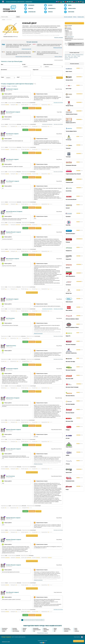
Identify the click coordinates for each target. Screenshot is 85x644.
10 (41, 620)
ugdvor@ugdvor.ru (70, 37)
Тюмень (45, 631)
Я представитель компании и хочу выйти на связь (75, 44)
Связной (74, 206)
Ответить (38, 108)
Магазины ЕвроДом (74, 403)
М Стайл (74, 437)
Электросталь (67, 59)
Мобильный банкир (58, 48)
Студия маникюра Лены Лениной (74, 172)
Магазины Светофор (74, 360)
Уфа (55, 631)
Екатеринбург (36, 628)
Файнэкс (74, 95)
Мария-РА (74, 334)
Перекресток (74, 249)
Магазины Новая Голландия (74, 385)
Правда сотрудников (7, 637)
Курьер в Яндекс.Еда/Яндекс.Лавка (23, 57)
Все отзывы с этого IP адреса (58, 102)
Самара (75, 56)
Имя (2, 64)
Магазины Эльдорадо (74, 343)
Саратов (66, 58)
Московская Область (79, 55)
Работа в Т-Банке (58, 57)
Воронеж (25, 628)
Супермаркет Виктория (74, 164)
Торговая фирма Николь (74, 130)
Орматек (74, 266)
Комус (74, 488)
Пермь (55, 630)
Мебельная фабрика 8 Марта (74, 326)
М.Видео (74, 428)
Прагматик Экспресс (74, 232)
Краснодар (4, 630)
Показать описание (58, 37)
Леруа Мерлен (74, 445)
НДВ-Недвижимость (74, 275)
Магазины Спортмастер (74, 351)
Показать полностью (38, 333)
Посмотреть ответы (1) (32, 293)
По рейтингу (14, 86)
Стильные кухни (74, 181)
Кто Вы (24, 64)
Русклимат (74, 215)
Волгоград (76, 58)
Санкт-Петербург (68, 55)
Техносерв (74, 155)
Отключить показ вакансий (59, 60)
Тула (72, 56)
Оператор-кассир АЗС (26, 49)
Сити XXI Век (74, 189)
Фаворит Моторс (74, 104)
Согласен (25, 108)
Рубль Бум (74, 223)
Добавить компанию (79, 641)
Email (18, 77)
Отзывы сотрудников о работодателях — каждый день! (19, 2)
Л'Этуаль (74, 462)
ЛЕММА (74, 454)
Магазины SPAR (74, 420)
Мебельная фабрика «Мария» (74, 317)
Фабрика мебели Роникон (74, 112)
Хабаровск (66, 631)
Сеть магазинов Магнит (74, 198)
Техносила (74, 147)
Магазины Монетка (74, 394)
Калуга (69, 56)
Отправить (59, 78)
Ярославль (71, 58)
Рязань (79, 56)
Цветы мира (74, 87)
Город (2, 77)
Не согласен (32, 108)
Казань (55, 628)
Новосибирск (46, 630)
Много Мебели (74, 309)
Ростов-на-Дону (67, 630)
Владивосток (5, 628)
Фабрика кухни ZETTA (74, 121)
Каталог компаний (68, 17)
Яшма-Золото (74, 70)
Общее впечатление (48, 64)
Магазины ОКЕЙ (74, 377)
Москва (73, 55)
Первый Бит (74, 258)
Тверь (66, 56)
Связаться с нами (6, 642)
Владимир (15, 628)
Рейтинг (75, 17)
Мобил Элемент (74, 300)
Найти (18, 17)
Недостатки (36, 70)
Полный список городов (43, 633)
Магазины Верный (74, 411)
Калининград (67, 628)
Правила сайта (81, 17)
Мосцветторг (74, 292)
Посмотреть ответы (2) (32, 472)
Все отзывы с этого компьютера (47, 124)
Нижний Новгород (37, 630)
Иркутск (45, 628)
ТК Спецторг (74, 138)
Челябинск (77, 631)
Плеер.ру (74, 240)
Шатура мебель (74, 78)
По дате (9, 86)
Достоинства (4, 70)
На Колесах (74, 283)
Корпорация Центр (74, 479)
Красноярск (15, 630)
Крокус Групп (74, 471)
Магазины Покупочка (74, 368)
